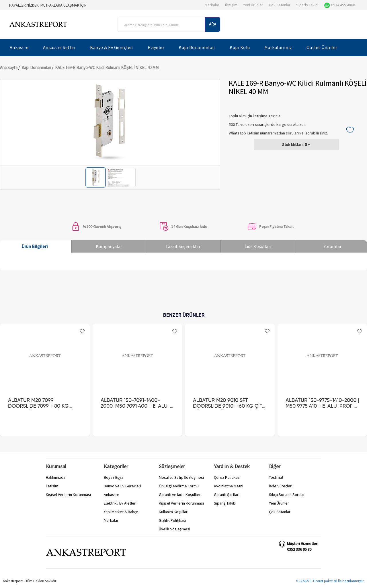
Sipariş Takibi (307, 5)
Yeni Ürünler (253, 5)
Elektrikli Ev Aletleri (120, 503)
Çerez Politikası (227, 477)
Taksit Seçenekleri (183, 246)
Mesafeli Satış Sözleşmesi (181, 477)
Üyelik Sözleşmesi (174, 529)
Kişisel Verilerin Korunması (68, 495)
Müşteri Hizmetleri (303, 544)
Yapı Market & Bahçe (121, 512)
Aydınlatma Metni (229, 486)
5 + (296, 144)
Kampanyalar (109, 246)
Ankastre (112, 495)
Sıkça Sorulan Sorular (287, 495)
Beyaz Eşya (114, 477)
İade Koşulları (258, 246)
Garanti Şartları (227, 495)
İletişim (231, 5)
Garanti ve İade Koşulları (179, 495)
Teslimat (276, 477)
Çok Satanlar (280, 5)
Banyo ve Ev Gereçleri (122, 486)
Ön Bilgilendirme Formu (179, 486)
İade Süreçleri (281, 486)
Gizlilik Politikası (172, 520)
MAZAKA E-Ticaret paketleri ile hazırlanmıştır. (330, 581)
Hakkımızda (56, 477)
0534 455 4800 (340, 5)
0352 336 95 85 (299, 549)
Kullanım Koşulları (174, 512)
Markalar (212, 5)
